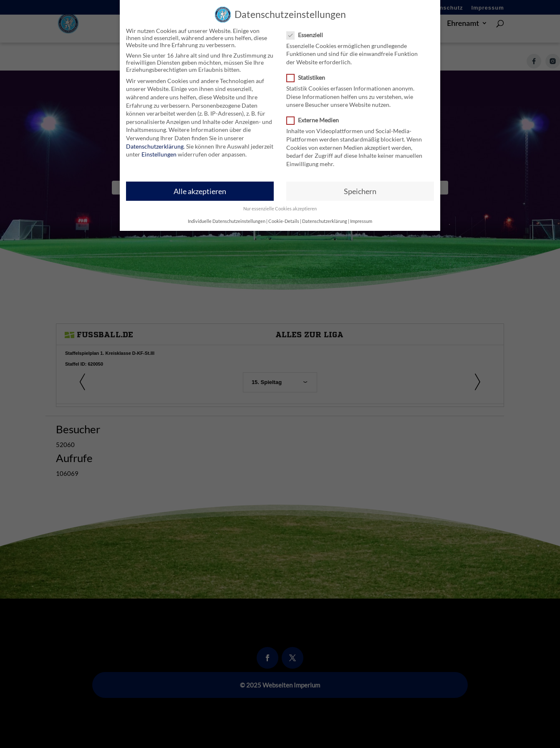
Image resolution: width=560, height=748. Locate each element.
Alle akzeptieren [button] (200, 191)
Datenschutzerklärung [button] (325, 221)
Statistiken (309, 77)
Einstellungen (159, 154)
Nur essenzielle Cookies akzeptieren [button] (280, 209)
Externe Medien (316, 120)
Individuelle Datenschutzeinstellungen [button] (227, 221)
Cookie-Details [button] (284, 221)
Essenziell (308, 35)
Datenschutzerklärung (155, 146)
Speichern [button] (360, 191)
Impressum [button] (361, 221)
